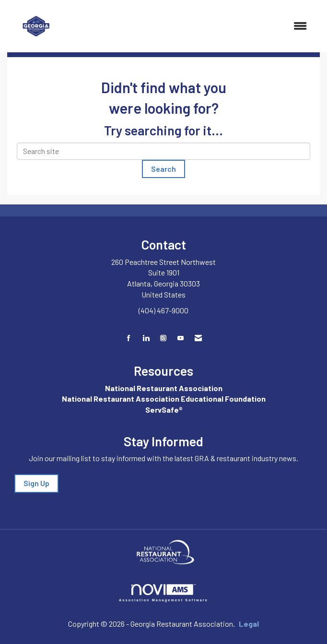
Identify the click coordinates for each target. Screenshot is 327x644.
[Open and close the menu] (190, 26)
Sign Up (36, 483)
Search (163, 169)
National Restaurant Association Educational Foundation (164, 399)
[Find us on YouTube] (181, 338)
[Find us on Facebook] (129, 338)
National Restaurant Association (164, 388)
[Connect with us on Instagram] (163, 338)
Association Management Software (163, 593)
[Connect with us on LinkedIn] (146, 338)
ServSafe (162, 410)
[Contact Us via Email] (198, 338)
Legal (249, 624)
